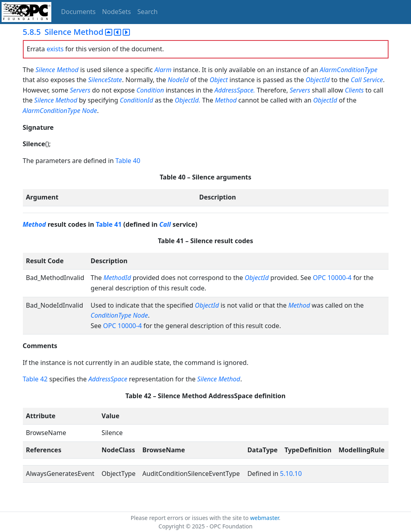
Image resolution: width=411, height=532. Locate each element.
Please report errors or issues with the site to (190, 518)
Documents (78, 12)
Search (148, 12)
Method (67, 70)
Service (373, 80)
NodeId (178, 80)
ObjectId (318, 80)
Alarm (163, 70)
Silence (45, 70)
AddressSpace (108, 379)
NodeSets (117, 12)
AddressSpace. (236, 90)
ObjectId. (188, 100)
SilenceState (105, 80)
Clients (354, 90)
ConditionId (137, 100)
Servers (80, 90)
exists (55, 49)
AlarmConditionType (348, 70)
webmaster (265, 518)
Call (356, 80)
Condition (150, 90)
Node (89, 111)
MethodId (117, 278)
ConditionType (111, 315)
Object (219, 80)
